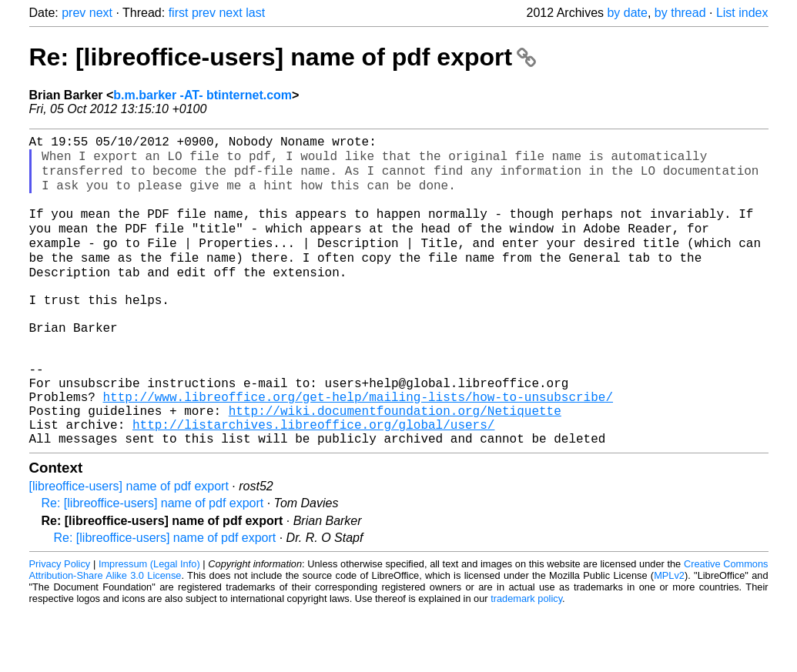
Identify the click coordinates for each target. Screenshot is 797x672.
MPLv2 (669, 637)
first (179, 13)
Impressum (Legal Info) (149, 625)
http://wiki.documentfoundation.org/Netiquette (395, 466)
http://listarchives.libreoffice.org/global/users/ (313, 483)
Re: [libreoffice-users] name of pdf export (283, 57)
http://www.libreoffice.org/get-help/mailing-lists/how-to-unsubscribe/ (358, 449)
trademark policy (526, 660)
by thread (680, 13)
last (255, 13)
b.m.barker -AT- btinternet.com (203, 95)
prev (74, 13)
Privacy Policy (60, 625)
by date (627, 13)
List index (742, 13)
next (101, 13)
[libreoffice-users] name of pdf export (129, 548)
